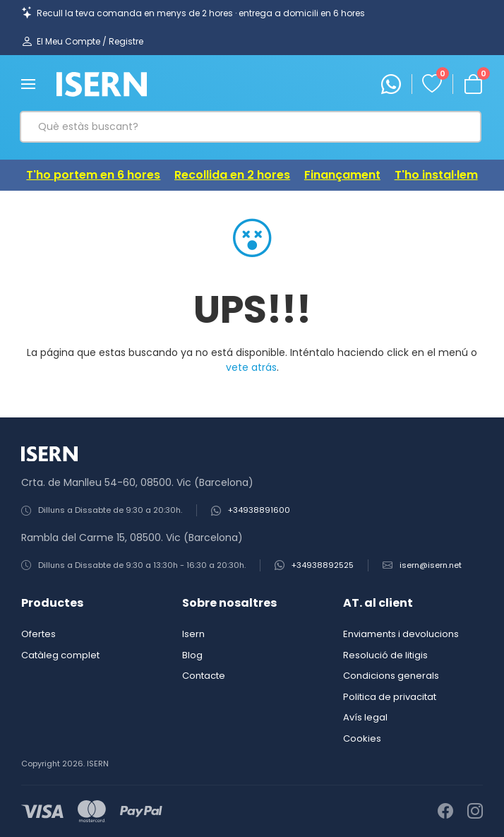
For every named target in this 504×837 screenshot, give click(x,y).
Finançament (342, 175)
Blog (192, 655)
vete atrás (251, 367)
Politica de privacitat (390, 697)
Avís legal (365, 717)
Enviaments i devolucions (401, 634)
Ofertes (38, 634)
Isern (193, 634)
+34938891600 (259, 510)
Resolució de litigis (385, 655)
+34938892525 (323, 565)
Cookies (362, 738)
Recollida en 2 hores (232, 175)
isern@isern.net (431, 565)
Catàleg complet (60, 655)
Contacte (204, 676)
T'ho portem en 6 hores (93, 175)
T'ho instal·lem (436, 175)
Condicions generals (391, 676)
